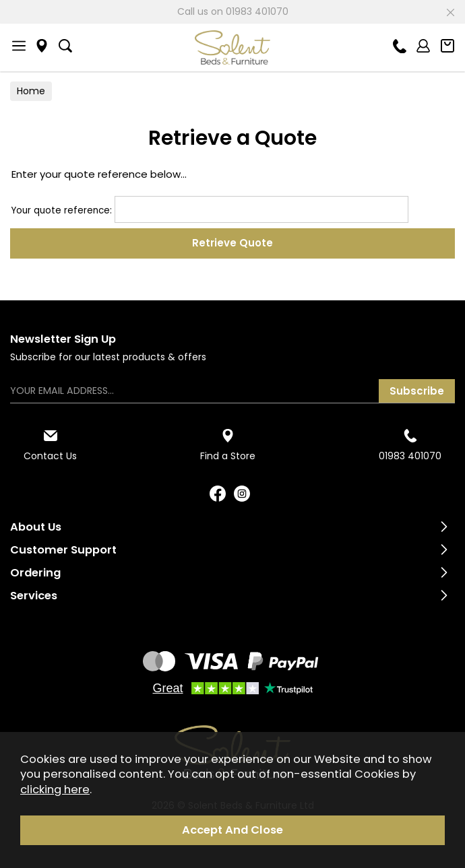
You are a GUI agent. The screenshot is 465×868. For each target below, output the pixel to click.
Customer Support (63, 550)
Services (34, 596)
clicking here (55, 790)
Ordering (35, 573)
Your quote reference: (210, 210)
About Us (36, 527)
